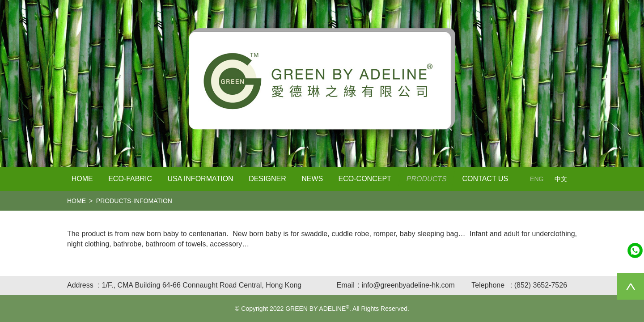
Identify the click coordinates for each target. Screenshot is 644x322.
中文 (561, 179)
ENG (537, 179)
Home (82, 179)
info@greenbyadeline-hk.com (408, 285)
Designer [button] (267, 179)
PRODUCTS (427, 179)
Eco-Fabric (130, 179)
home (76, 201)
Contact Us (485, 179)
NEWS (312, 179)
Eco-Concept (365, 179)
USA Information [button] (200, 179)
